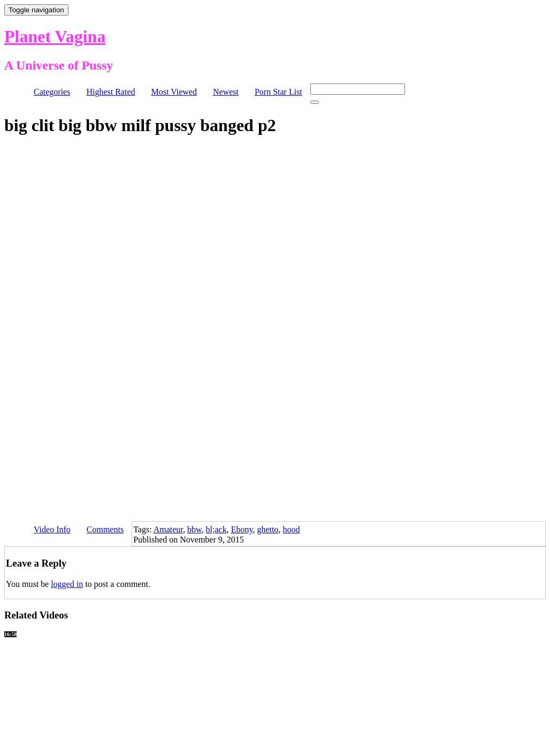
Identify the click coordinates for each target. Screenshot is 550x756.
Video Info (52, 529)
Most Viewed (174, 92)
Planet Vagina (55, 36)
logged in (67, 584)
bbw (194, 529)
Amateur (168, 529)
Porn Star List (278, 92)
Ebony (242, 529)
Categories (52, 92)
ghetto (268, 529)
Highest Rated (110, 92)
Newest (226, 92)
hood (291, 529)
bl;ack (216, 529)
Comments (105, 529)
